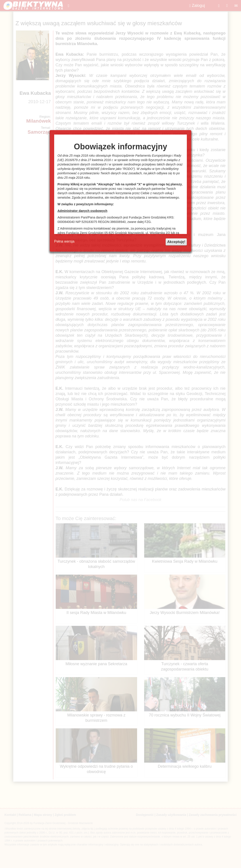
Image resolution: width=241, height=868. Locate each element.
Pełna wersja (64, 241)
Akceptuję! (176, 242)
